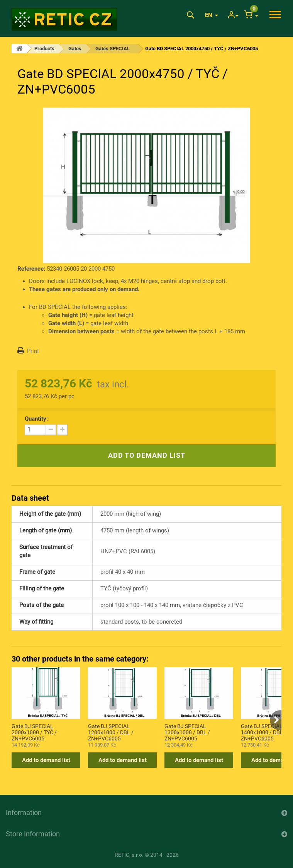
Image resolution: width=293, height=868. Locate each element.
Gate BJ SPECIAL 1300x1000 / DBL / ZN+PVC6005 (187, 732)
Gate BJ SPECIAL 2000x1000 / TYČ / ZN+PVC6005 (34, 732)
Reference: (31, 269)
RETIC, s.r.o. (129, 855)
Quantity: (36, 419)
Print (33, 351)
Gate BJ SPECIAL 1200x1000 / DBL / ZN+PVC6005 (111, 732)
